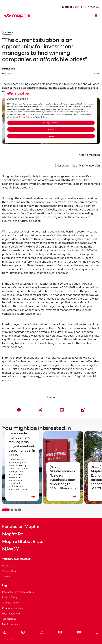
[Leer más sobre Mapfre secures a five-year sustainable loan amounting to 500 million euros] (63, 496)
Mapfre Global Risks (23, 541)
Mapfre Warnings (12, 624)
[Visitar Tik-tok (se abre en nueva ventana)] (98, 633)
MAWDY (10, 549)
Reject (51, 129)
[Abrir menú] (96, 16)
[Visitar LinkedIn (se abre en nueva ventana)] (60, 633)
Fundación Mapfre (21, 526)
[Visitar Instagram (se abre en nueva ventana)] (42, 633)
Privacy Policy (10, 597)
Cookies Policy (10, 603)
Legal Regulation (12, 613)
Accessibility (9, 619)
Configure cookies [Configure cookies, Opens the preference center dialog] (51, 123)
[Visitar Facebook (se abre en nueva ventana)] (4, 633)
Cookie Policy (25, 117)
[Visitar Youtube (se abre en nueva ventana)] (23, 633)
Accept (51, 136)
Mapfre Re (13, 534)
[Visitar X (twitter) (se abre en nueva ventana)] (79, 633)
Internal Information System (18, 592)
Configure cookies (12, 608)
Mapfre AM (8, 566)
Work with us (10, 571)
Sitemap (7, 576)
